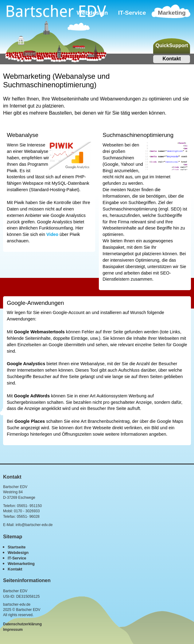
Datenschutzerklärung (22, 624)
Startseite (17, 547)
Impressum (13, 630)
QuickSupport (172, 45)
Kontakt (172, 59)
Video (52, 234)
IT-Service (132, 13)
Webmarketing (21, 564)
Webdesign (18, 553)
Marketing (172, 13)
